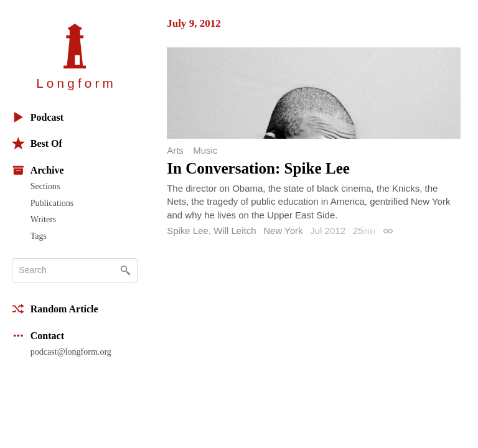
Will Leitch (235, 231)
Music (205, 150)
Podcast (38, 117)
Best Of (37, 143)
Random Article (55, 309)
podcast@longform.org (71, 352)
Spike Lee (188, 231)
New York (283, 231)
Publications (52, 203)
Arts (175, 150)
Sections (45, 186)
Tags (39, 236)
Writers (44, 219)
